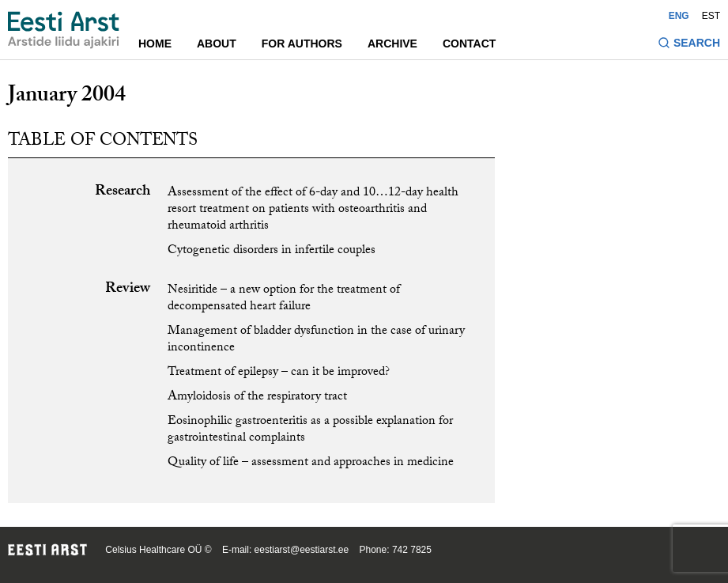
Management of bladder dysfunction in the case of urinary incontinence (316, 340)
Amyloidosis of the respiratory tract (257, 397)
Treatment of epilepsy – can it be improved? (279, 373)
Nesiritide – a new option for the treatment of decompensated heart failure (284, 299)
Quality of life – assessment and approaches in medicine (311, 463)
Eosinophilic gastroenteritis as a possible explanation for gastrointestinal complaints (310, 430)
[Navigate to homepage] (64, 30)
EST (711, 16)
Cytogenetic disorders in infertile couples (272, 251)
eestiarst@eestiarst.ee (302, 550)
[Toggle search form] (689, 45)
